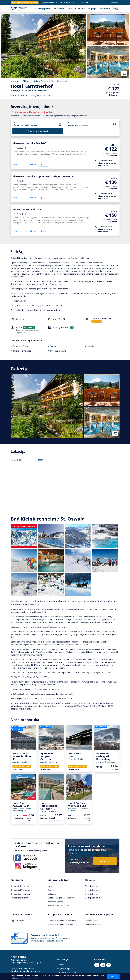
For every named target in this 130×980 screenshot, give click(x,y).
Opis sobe (18, 165)
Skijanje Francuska (93, 890)
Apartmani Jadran (55, 902)
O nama (61, 965)
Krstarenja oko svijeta (20, 894)
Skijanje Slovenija (92, 898)
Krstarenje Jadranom (20, 886)
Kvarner (51, 890)
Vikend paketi (91, 921)
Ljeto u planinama (76, 9)
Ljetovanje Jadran (42, 9)
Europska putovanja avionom (61, 925)
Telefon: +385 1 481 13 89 (22, 968)
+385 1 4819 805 (81, 3)
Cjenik (43, 165)
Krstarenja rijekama (19, 898)
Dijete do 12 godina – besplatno (62, 898)
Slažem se (113, 977)
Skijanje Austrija (41, 81)
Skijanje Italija (91, 894)
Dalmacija (52, 894)
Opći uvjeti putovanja (66, 972)
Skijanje (92, 9)
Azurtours (15, 81)
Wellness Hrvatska (93, 925)
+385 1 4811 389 (63, 3)
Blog (116, 9)
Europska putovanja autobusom (62, 921)
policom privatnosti (29, 978)
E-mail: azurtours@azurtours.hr (25, 971)
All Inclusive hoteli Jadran (59, 906)
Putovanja (59, 9)
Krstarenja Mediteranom (21, 890)
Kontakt (114, 3)
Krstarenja (105, 9)
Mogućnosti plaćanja (66, 968)
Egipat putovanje (18, 921)
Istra (50, 886)
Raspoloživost (30, 165)
